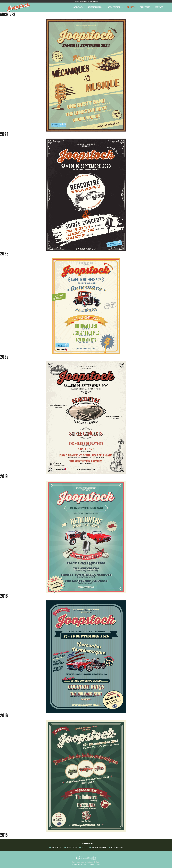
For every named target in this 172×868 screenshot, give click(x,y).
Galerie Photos (95, 7)
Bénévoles (145, 7)
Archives (131, 7)
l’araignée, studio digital (92, 862)
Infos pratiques (115, 7)
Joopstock (78, 7)
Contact (159, 7)
